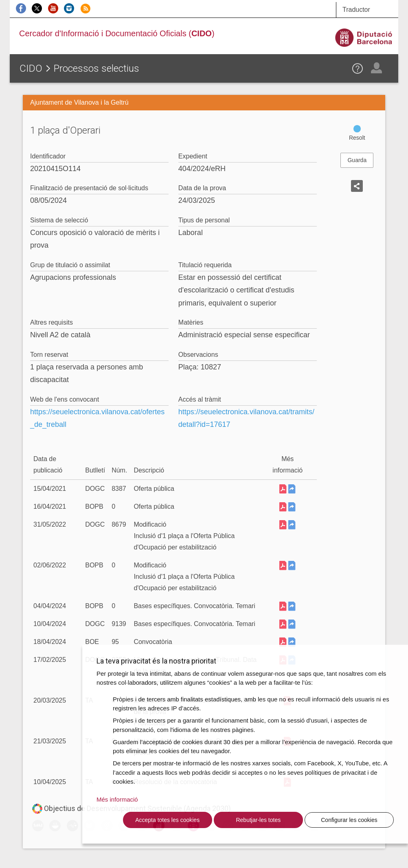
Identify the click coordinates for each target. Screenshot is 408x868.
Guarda (357, 160)
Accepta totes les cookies (167, 820)
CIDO (31, 68)
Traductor (356, 10)
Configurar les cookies (349, 820)
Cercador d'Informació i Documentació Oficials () (117, 33)
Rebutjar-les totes (258, 820)
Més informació (117, 799)
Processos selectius (97, 68)
